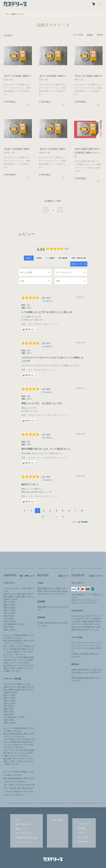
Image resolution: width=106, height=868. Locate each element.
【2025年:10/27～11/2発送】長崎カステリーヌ (47, 458)
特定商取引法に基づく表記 (26, 837)
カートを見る (83, 837)
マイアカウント (84, 824)
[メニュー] (100, 4)
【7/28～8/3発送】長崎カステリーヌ (43, 496)
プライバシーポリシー (25, 842)
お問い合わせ (83, 842)
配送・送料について (24, 824)
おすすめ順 (78, 35)
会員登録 (81, 828)
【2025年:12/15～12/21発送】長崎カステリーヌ (48, 415)
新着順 (100, 35)
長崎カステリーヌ (18, 14)
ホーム (18, 820)
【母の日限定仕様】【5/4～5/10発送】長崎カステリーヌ (87, 153)
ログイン (81, 833)
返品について (21, 829)
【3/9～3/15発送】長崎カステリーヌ (43, 324)
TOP (7, 14)
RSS (54, 820)
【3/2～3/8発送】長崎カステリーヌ (42, 370)
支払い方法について (24, 833)
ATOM (60, 820)
